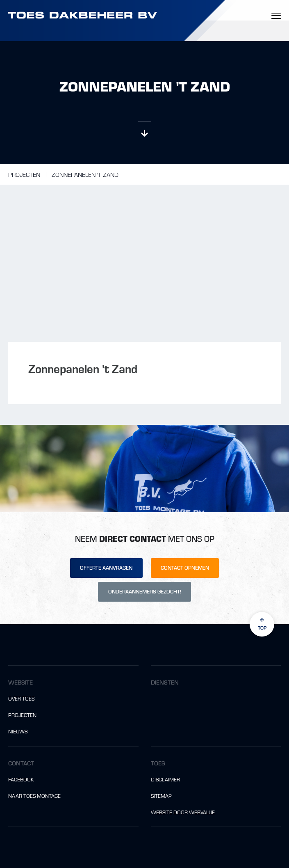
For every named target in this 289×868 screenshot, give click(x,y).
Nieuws (18, 731)
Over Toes (21, 699)
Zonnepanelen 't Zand (85, 174)
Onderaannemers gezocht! (145, 591)
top (262, 624)
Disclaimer (165, 779)
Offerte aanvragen (106, 568)
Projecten (24, 174)
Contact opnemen (185, 568)
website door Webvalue (183, 812)
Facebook (21, 779)
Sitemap (161, 796)
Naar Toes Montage (34, 796)
